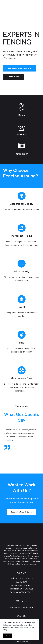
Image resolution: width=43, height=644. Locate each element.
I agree (7, 636)
